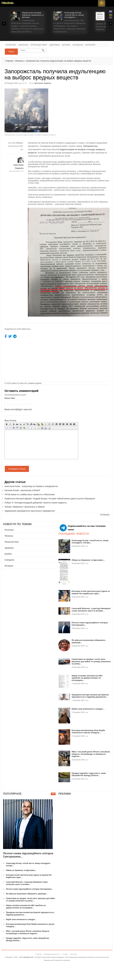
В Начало (105, 515)
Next (111, 24)
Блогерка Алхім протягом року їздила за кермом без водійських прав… (91, 592)
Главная (9, 61)
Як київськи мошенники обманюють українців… (27, 894)
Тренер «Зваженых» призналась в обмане (25, 507)
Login (94, 3)
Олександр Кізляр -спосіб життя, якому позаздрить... (74, 15)
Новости (8, 3)
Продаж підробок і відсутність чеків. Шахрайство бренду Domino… (89, 774)
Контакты (74, 954)
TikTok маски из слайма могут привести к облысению (30, 494)
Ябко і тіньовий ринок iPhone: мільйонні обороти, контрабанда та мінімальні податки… (91, 754)
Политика (11, 45)
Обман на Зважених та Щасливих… (88, 560)
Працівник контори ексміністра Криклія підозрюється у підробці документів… (90, 696)
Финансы (23, 45)
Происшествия (39, 45)
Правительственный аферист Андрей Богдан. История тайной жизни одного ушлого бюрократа (50, 499)
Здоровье (54, 45)
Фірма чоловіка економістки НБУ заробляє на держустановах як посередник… (87, 678)
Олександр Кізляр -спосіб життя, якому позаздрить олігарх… (90, 542)
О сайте (65, 954)
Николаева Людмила (43, 83)
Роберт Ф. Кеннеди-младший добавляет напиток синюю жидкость (36, 503)
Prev (4, 24)
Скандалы (78, 45)
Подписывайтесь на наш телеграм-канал (83, 528)
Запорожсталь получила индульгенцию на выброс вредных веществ (58, 61)
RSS (102, 3)
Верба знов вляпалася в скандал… (88, 709)
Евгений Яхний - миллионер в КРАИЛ (22, 490)
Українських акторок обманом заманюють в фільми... (33, 15)
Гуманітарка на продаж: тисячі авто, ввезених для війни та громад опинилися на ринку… (91, 661)
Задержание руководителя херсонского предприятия (30, 511)
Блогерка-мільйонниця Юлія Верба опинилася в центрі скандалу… (88, 732)
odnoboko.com (28, 957)
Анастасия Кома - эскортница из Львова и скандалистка (31, 486)
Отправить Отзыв (17, 469)
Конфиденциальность (52, 954)
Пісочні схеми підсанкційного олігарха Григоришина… (30, 889)
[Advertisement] (82, 109)
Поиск (11, 52)
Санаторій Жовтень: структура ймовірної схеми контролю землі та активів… (91, 610)
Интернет (90, 45)
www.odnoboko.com (16, 171)
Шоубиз (66, 45)
